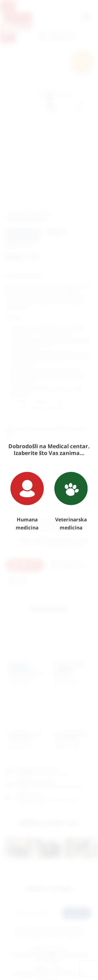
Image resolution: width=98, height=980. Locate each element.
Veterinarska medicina (71, 501)
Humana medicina (27, 501)
